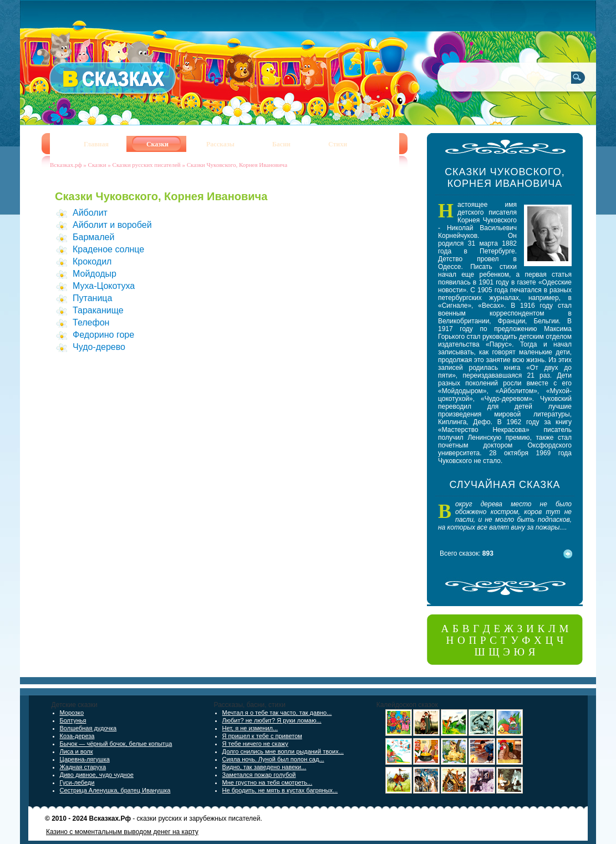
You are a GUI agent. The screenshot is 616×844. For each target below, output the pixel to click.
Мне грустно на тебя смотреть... (268, 782)
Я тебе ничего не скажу (255, 744)
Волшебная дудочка (88, 728)
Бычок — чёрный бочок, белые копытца (116, 744)
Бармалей (93, 237)
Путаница (92, 298)
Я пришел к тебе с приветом (262, 736)
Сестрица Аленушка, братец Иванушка (115, 790)
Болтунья (73, 720)
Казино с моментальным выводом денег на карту (122, 832)
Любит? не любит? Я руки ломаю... (272, 720)
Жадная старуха (83, 767)
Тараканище (98, 310)
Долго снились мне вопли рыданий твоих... (283, 751)
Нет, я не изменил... (250, 728)
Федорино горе (103, 335)
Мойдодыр (95, 274)
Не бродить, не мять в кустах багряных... (280, 790)
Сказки (97, 165)
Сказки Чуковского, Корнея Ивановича (237, 165)
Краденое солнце (108, 249)
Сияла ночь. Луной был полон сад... (273, 759)
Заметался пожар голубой (259, 775)
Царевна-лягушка (85, 759)
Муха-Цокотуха (104, 286)
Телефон (91, 322)
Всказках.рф (66, 165)
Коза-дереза (77, 736)
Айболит (90, 213)
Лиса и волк (77, 751)
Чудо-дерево (99, 347)
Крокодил (92, 261)
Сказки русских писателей (147, 165)
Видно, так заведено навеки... (264, 767)
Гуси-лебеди (77, 782)
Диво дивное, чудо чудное (97, 775)
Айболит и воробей (112, 225)
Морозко (72, 713)
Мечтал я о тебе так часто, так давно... (277, 713)
